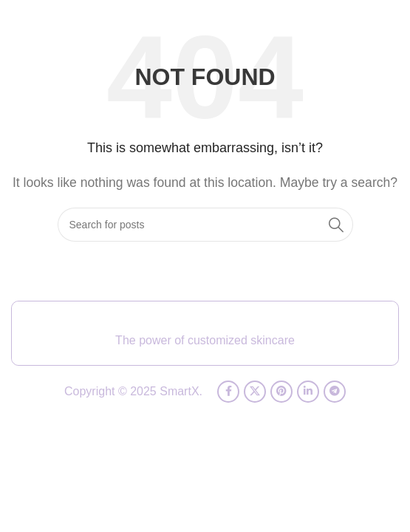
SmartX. (181, 391)
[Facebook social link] (228, 392)
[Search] (205, 225)
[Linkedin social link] (308, 392)
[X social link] (255, 392)
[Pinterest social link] (281, 392)
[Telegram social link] (335, 392)
